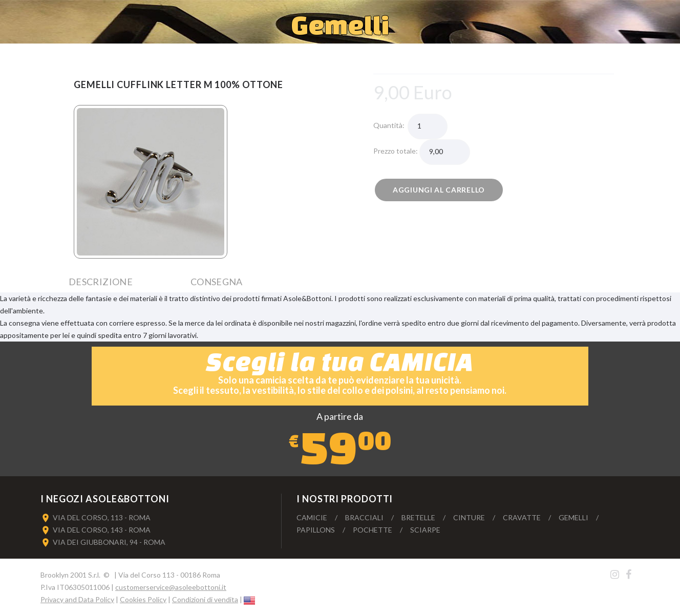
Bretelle (418, 517)
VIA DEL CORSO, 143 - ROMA (102, 530)
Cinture (469, 517)
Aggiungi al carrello (439, 190)
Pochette (373, 530)
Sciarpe (425, 530)
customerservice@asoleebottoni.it (171, 587)
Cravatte (522, 517)
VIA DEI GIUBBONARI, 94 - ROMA (109, 542)
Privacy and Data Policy (77, 599)
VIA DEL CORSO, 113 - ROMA (102, 517)
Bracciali (364, 517)
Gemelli (573, 517)
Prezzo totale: (396, 151)
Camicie (312, 517)
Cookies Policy (143, 599)
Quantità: (390, 125)
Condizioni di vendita (205, 599)
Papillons (316, 530)
